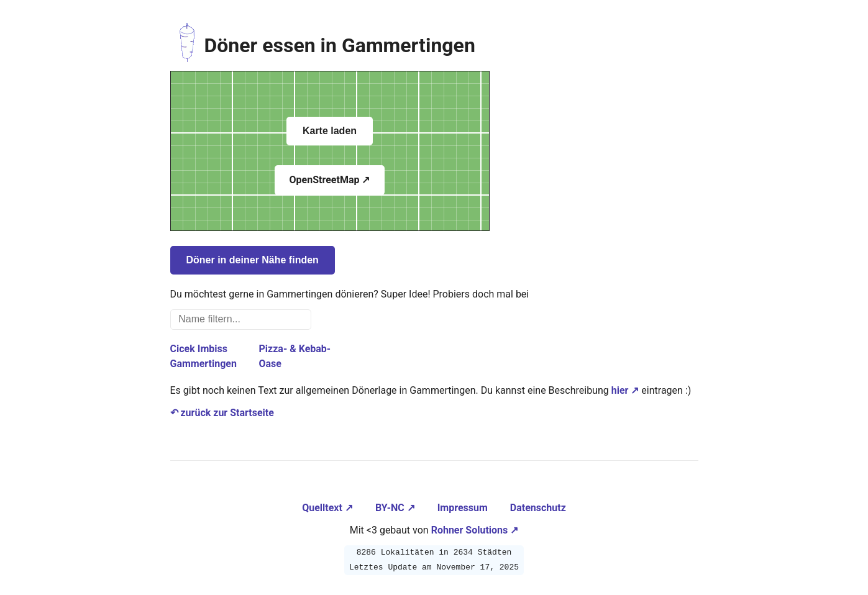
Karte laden (330, 131)
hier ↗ (625, 390)
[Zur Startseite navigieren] (187, 45)
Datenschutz (538, 508)
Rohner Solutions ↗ (475, 530)
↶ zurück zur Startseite (222, 413)
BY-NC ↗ (396, 508)
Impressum (464, 508)
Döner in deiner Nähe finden (253, 260)
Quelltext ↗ (329, 508)
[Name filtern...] (241, 320)
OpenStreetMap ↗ (330, 180)
